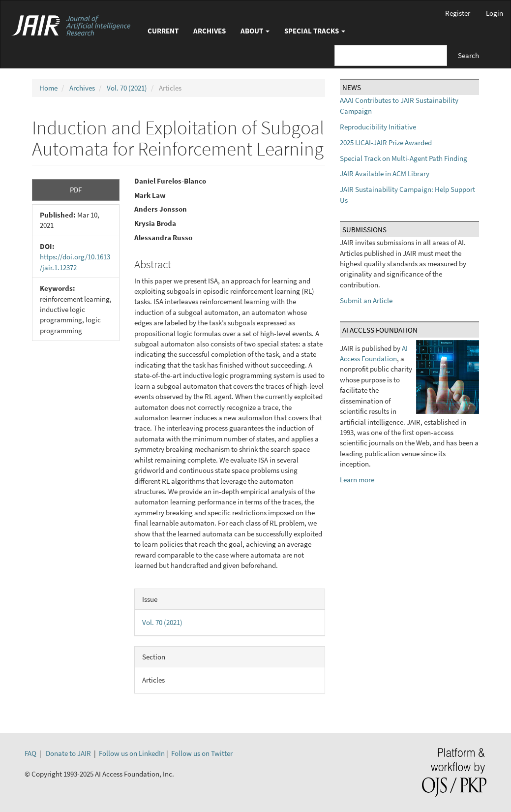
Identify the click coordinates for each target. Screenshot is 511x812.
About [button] (255, 31)
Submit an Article (366, 300)
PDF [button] (76, 190)
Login (495, 13)
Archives (210, 31)
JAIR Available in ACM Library (385, 173)
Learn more (357, 480)
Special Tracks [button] (315, 31)
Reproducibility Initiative (378, 127)
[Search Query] (391, 55)
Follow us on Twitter (202, 753)
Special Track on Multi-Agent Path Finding (404, 158)
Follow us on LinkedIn (132, 753)
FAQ (30, 753)
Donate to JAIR (68, 753)
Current (163, 31)
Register (458, 13)
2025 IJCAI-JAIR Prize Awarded (386, 142)
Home (48, 88)
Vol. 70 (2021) (127, 88)
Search (468, 55)
